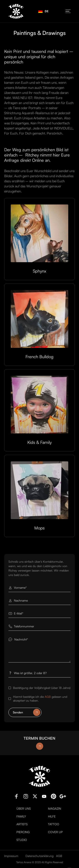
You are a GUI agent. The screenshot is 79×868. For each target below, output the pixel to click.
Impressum (11, 856)
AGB (48, 697)
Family (21, 816)
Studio (22, 840)
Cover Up (55, 832)
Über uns (24, 809)
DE (43, 11)
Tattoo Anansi (24, 862)
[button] (68, 11)
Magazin (55, 809)
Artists (22, 824)
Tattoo (54, 824)
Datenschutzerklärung (39, 856)
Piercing (23, 832)
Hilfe (52, 816)
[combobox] (43, 11)
